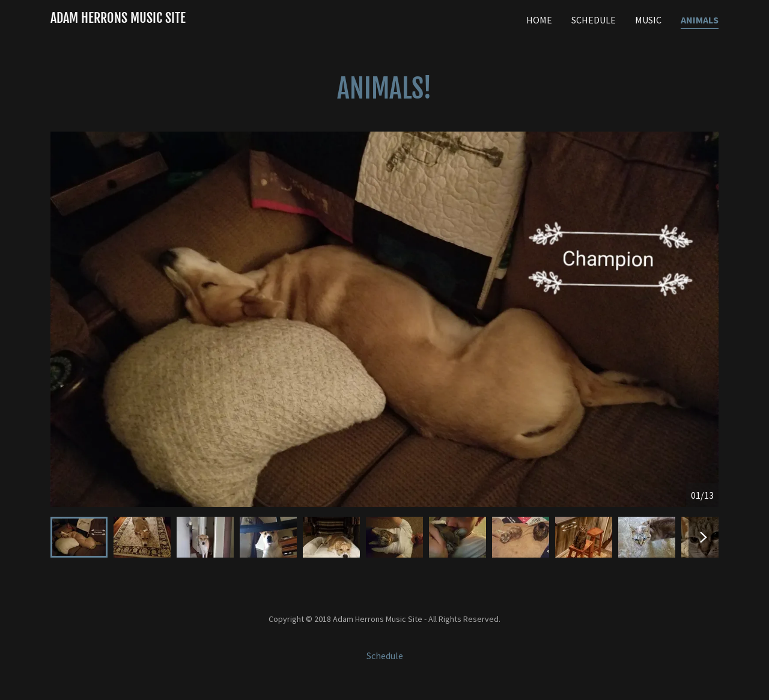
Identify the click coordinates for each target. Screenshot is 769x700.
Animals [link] (700, 20)
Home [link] (539, 20)
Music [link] (648, 20)
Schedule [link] (594, 20)
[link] (118, 19)
